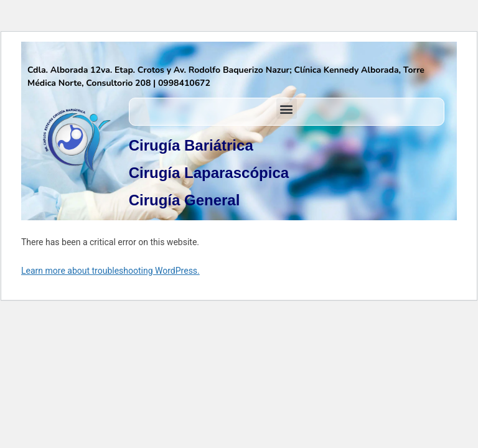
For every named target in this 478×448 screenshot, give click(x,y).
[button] (287, 109)
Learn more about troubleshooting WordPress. (110, 271)
